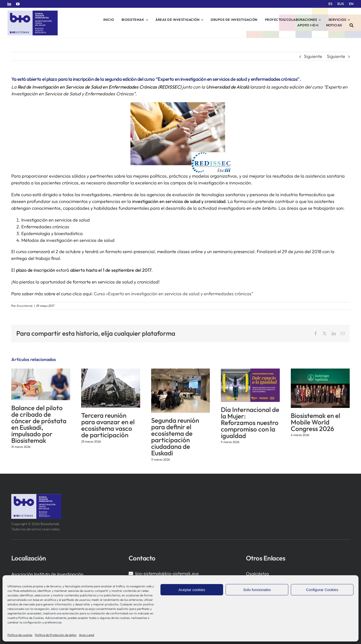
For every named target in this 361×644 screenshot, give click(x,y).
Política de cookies (20, 635)
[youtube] (18, 4)
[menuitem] (330, 4)
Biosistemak (25, 306)
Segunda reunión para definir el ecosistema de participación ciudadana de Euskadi (175, 437)
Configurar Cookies (322, 590)
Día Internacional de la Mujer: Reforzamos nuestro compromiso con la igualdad (250, 423)
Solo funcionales (257, 590)
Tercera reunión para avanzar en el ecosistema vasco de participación (108, 425)
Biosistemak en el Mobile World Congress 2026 (315, 422)
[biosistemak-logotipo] (33, 12)
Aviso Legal (87, 635)
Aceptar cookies (192, 590)
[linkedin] (9, 4)
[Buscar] (352, 25)
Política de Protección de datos (56, 635)
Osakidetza (257, 574)
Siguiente (313, 56)
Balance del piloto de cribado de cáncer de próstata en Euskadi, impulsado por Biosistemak (39, 424)
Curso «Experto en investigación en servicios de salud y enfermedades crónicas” (174, 294)
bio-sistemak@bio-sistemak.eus (167, 573)
